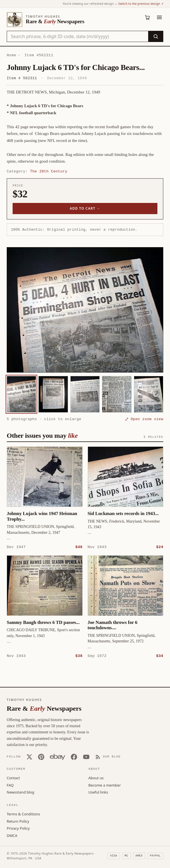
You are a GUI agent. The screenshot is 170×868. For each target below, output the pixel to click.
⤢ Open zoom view (144, 419)
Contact (13, 778)
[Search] (156, 36)
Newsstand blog (20, 792)
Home (11, 55)
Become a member (105, 785)
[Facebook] (74, 757)
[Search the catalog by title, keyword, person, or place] (78, 36)
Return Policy (18, 821)
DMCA (12, 835)
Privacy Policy (18, 828)
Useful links (98, 792)
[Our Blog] (108, 757)
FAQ (10, 785)
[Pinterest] (41, 757)
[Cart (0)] (148, 17)
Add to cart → (85, 208)
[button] (85, 310)
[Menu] (159, 17)
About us (96, 778)
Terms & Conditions (23, 814)
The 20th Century (49, 171)
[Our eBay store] (58, 757)
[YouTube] (86, 757)
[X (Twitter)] (29, 757)
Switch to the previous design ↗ (141, 4)
